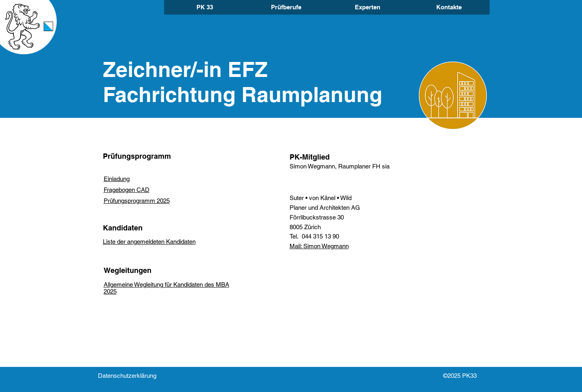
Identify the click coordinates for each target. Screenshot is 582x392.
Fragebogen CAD (127, 190)
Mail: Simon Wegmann (319, 246)
